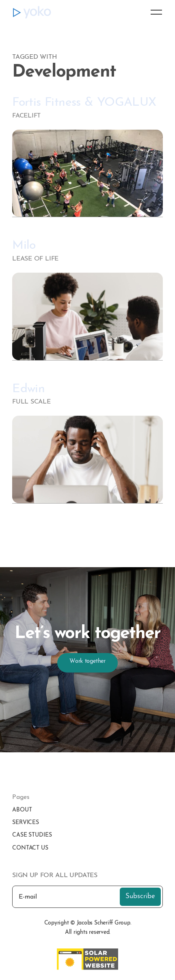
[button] (153, 12)
